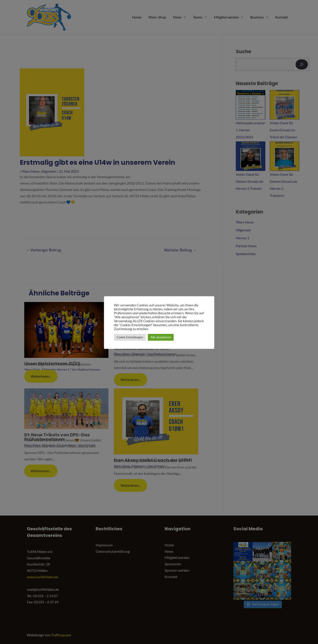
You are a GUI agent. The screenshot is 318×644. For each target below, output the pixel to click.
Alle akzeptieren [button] (161, 337)
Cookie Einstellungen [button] (130, 337)
